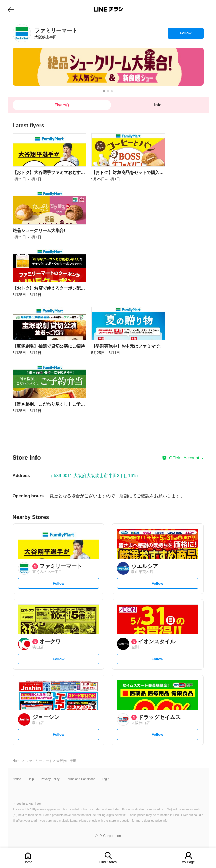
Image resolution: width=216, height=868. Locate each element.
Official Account (184, 458)
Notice (17, 779)
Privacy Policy (50, 779)
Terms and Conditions (81, 779)
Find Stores (108, 862)
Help (31, 779)
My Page (188, 862)
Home (28, 862)
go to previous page (11, 9)
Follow (186, 35)
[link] (22, 33)
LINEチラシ (109, 9)
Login (106, 779)
